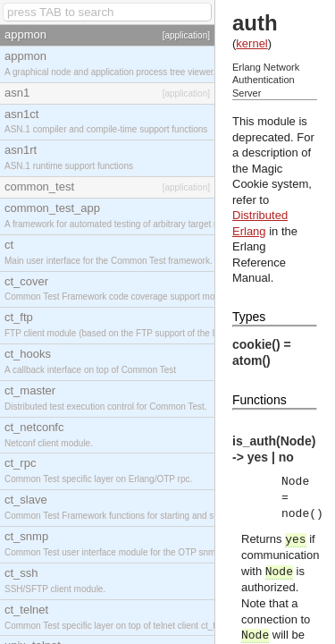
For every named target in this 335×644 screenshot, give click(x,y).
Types (249, 317)
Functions (260, 400)
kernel (251, 43)
